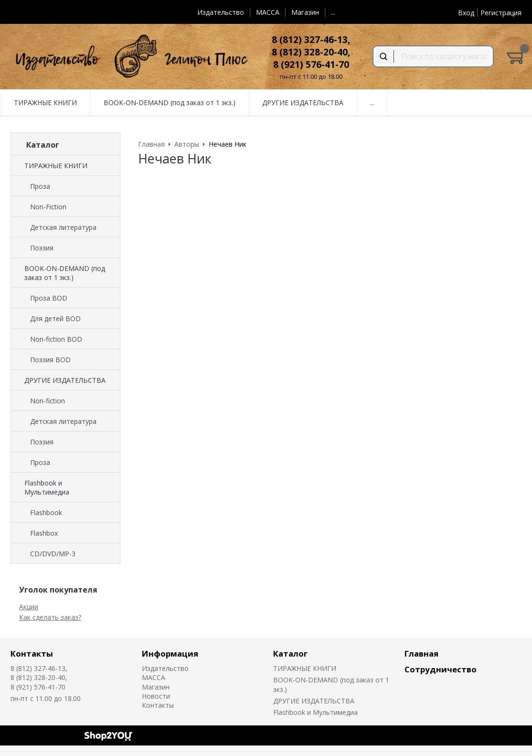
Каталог (290, 653)
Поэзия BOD (50, 360)
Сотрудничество (441, 669)
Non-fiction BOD (56, 339)
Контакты (32, 653)
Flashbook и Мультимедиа (47, 487)
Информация (170, 653)
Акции (29, 607)
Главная (421, 653)
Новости (156, 696)
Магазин (305, 12)
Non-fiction (48, 401)
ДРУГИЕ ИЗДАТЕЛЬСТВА (65, 380)
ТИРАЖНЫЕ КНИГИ (56, 166)
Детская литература (63, 227)
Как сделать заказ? (50, 617)
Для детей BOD (55, 319)
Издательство (221, 12)
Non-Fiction (48, 207)
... (333, 12)
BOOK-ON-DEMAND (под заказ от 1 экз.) (65, 273)
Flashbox (44, 533)
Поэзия (42, 248)
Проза (40, 186)
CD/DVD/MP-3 (53, 554)
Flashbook (46, 513)
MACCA (268, 12)
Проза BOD (49, 298)
